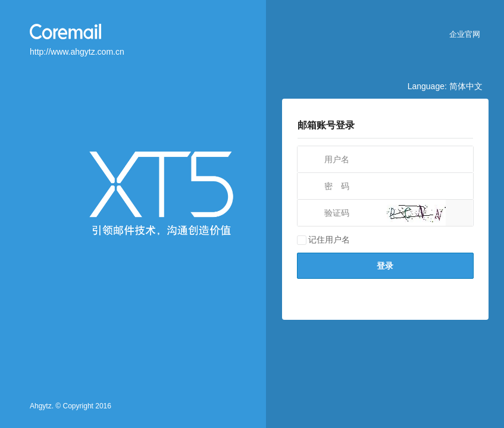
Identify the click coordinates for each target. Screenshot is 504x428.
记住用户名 (323, 240)
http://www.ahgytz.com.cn (77, 52)
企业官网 (465, 34)
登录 (385, 266)
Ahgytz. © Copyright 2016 (71, 406)
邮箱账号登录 (326, 125)
